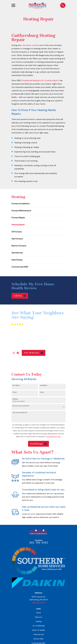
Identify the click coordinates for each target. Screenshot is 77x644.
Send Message (38, 444)
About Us (39, 617)
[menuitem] (38, 204)
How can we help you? (20, 413)
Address (15, 399)
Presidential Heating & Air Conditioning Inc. (40, 80)
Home (38, 613)
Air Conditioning (38, 626)
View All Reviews (34, 353)
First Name (16, 385)
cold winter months (30, 45)
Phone (15, 392)
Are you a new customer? (21, 406)
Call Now (20, 296)
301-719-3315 (38, 543)
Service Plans (38, 639)
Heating (38, 621)
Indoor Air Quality (38, 630)
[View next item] (18, 353)
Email (42, 392)
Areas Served (39, 634)
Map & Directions (38, 603)
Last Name (44, 385)
